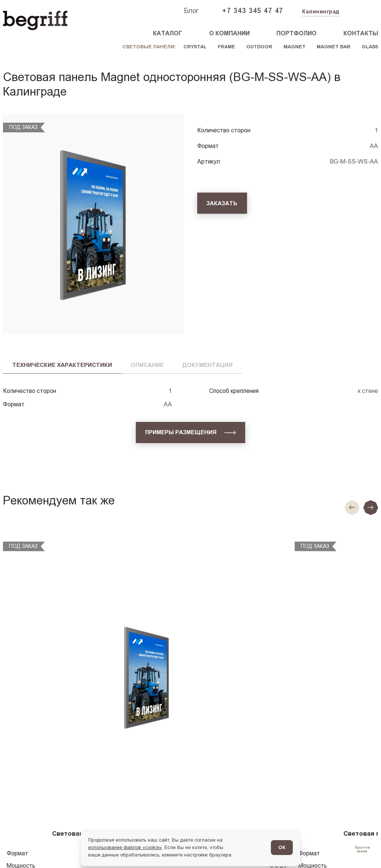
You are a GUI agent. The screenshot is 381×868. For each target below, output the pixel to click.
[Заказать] (222, 203)
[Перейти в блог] (362, 849)
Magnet (294, 47)
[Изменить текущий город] (320, 12)
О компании (229, 33)
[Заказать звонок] (361, 11)
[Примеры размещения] (190, 433)
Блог (191, 11)
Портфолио (297, 33)
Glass (370, 47)
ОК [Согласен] (282, 847)
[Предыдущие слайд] (352, 507)
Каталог (168, 33)
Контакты (361, 33)
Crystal (195, 47)
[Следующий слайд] (371, 507)
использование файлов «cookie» (125, 847)
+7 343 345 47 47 (253, 11)
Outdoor (259, 47)
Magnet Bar (334, 47)
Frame (226, 47)
